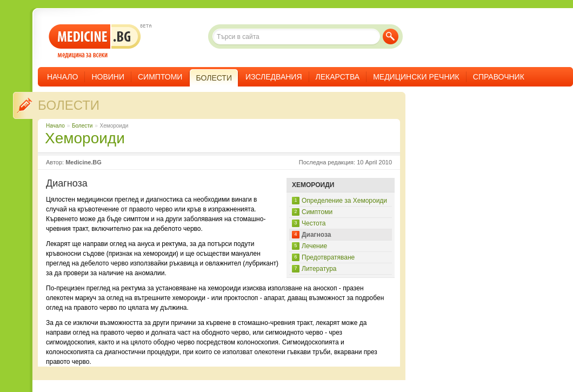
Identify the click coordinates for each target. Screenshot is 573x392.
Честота (314, 223)
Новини (108, 77)
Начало (62, 77)
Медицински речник (416, 77)
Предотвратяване (328, 257)
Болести (69, 105)
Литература (319, 269)
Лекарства (338, 77)
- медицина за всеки (95, 41)
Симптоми (160, 77)
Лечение (314, 246)
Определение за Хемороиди (344, 201)
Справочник (499, 77)
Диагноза (317, 235)
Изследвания (274, 77)
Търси (391, 36)
